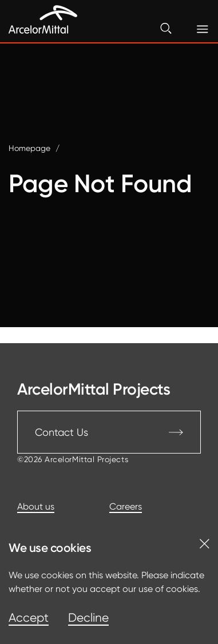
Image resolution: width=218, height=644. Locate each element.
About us (36, 506)
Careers (126, 506)
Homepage (29, 148)
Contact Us (109, 432)
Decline (88, 618)
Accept (29, 618)
